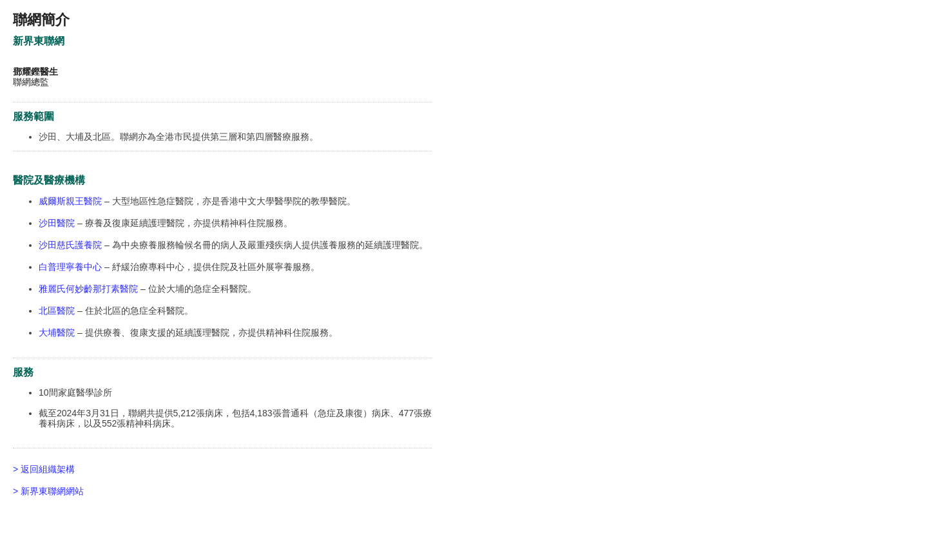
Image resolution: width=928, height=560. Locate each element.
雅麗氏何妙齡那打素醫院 (88, 289)
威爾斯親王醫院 (70, 201)
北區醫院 (57, 311)
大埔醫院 (57, 333)
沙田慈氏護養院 (72, 245)
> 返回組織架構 (44, 469)
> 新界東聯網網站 (48, 491)
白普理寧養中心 (70, 267)
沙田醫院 (57, 223)
